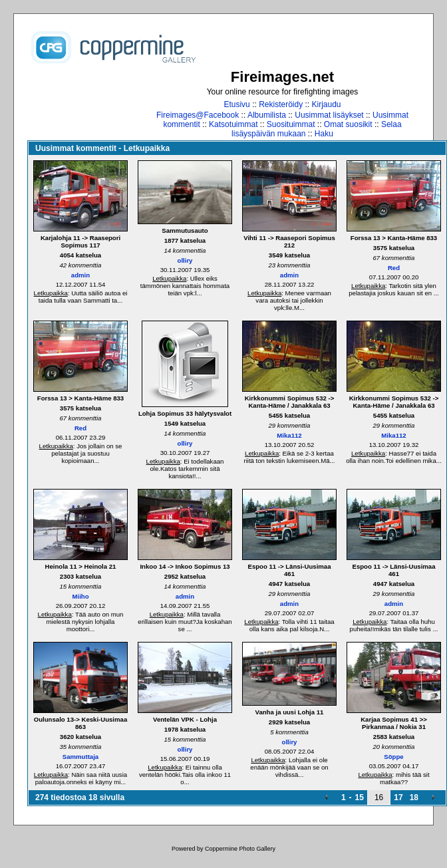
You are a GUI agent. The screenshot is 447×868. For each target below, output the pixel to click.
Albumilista (267, 115)
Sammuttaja (80, 757)
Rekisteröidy (281, 104)
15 (360, 797)
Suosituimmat (291, 124)
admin (80, 275)
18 (414, 797)
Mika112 (289, 435)
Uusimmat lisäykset (329, 115)
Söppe (393, 757)
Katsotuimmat (233, 124)
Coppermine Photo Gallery (240, 849)
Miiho (80, 596)
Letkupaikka (51, 293)
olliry (185, 260)
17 (398, 797)
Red (394, 268)
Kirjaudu (327, 104)
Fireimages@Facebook (198, 115)
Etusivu (236, 104)
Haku (324, 134)
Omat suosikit (348, 124)
